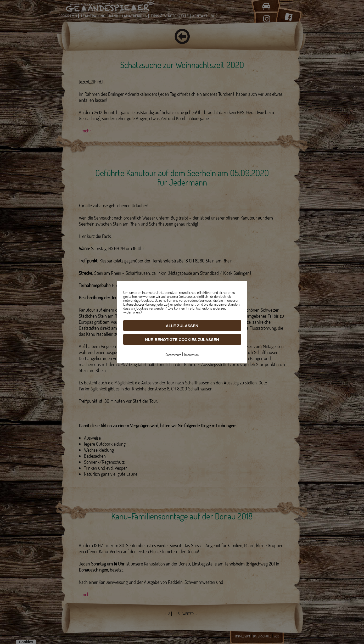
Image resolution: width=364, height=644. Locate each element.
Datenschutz (173, 354)
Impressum (191, 354)
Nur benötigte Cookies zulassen (182, 339)
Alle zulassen (182, 325)
